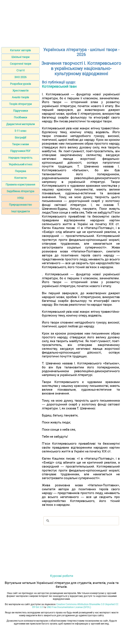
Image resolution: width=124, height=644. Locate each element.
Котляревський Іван (59, 86)
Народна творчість (20, 158)
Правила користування (20, 184)
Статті (20, 70)
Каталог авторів (20, 50)
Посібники (20, 117)
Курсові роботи (62, 576)
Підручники (20, 111)
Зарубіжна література (20, 191)
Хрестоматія (20, 91)
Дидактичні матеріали (20, 124)
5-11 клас (20, 131)
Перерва (20, 171)
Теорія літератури (20, 104)
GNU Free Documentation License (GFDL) (69, 607)
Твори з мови (20, 144)
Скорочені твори (20, 64)
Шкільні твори (20, 57)
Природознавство (20, 205)
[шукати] (81, 521)
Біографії (20, 138)
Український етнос (20, 164)
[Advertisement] (62, 23)
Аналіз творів (20, 97)
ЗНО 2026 (20, 77)
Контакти (20, 178)
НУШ (20, 198)
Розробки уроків (20, 84)
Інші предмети (20, 211)
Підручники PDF (20, 151)
